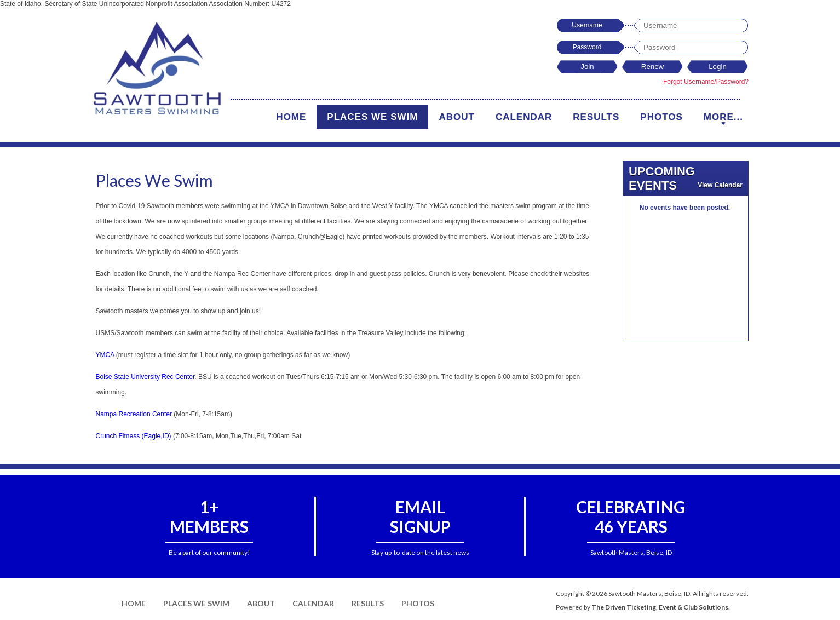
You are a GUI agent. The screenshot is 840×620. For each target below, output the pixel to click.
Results (596, 117)
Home (291, 117)
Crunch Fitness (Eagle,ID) (134, 436)
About (456, 117)
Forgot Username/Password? (706, 82)
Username (587, 25)
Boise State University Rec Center (145, 377)
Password (587, 47)
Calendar (524, 117)
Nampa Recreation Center (134, 414)
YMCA (105, 355)
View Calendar (720, 185)
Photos (661, 117)
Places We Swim (372, 117)
